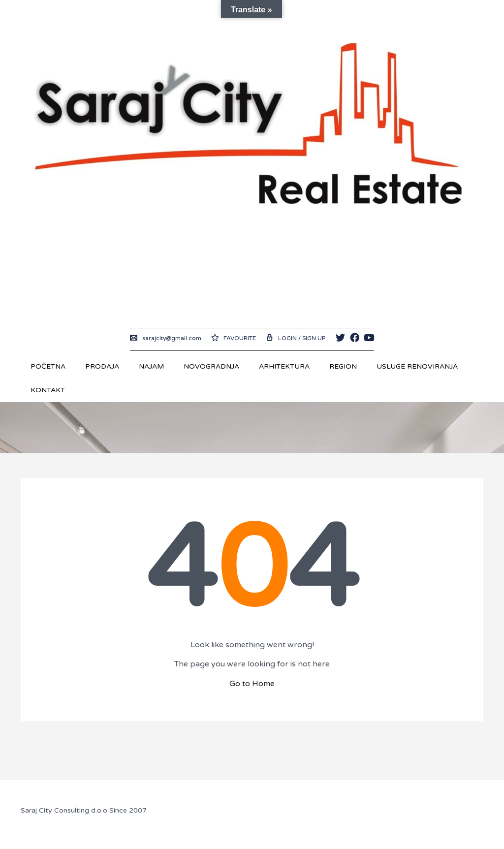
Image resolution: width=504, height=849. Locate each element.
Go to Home (252, 684)
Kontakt (48, 390)
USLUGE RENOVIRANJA (417, 366)
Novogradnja (211, 366)
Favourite (234, 338)
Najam (151, 366)
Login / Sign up (296, 338)
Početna (48, 366)
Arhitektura (284, 366)
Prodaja (102, 366)
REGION (343, 366)
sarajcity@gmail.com (166, 338)
